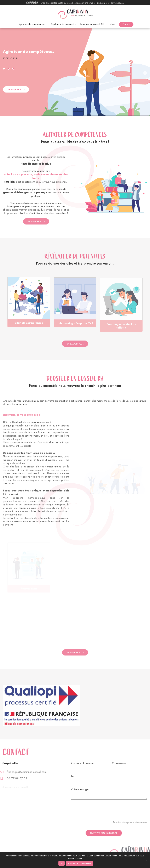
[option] (34, 72)
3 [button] (14, 69)
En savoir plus (16, 89)
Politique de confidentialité (80, 863)
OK (62, 863)
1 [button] (4, 69)
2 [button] (9, 69)
